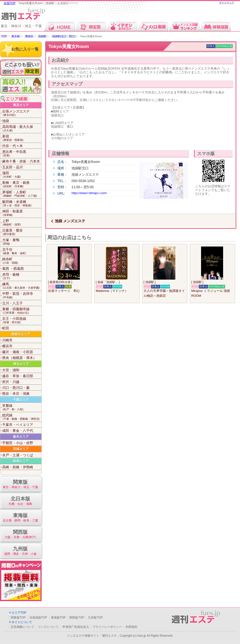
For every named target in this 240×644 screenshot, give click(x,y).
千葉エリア (21, 400)
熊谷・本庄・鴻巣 (16, 394)
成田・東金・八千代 (18, 431)
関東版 (20, 484)
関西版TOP (77, 618)
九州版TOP (95, 618)
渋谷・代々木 (12, 146)
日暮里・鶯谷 (22, 232)
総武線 (22, 417)
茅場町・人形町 (22, 194)
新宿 (22, 138)
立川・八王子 (12, 303)
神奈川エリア (21, 334)
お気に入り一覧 (25, 49)
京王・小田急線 (22, 320)
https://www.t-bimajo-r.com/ (89, 193)
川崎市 (7, 340)
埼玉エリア (21, 364)
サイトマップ (227, 3)
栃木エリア (21, 437)
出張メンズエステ (22, 113)
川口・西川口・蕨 (16, 388)
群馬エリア (21, 461)
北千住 (22, 251)
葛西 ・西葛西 (13, 269)
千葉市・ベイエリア (18, 425)
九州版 (20, 551)
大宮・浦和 (11, 370)
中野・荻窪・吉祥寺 (22, 295)
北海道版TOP (38, 618)
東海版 (20, 518)
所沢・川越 (11, 382)
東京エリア (21, 105)
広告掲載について (23, 627)
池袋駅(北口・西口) (64, 36)
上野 (22, 223)
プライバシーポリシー (107, 627)
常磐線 (22, 407)
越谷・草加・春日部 (18, 376)
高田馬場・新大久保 (22, 129)
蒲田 (22, 175)
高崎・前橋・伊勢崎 (18, 467)
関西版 (20, 534)
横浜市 (7, 346)
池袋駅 (42, 36)
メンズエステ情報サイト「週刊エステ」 (93, 636)
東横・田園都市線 (22, 311)
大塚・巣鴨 (22, 242)
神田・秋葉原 (22, 213)
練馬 (22, 286)
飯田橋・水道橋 (22, 204)
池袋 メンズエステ (70, 221)
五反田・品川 (12, 167)
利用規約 (132, 627)
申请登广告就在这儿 (76, 627)
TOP (4, 36)
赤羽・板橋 (22, 276)
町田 (6, 328)
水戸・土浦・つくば (18, 455)
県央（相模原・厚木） (19, 358)
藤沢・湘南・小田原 (18, 352)
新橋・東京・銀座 (22, 184)
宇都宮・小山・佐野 (18, 443)
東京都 (16, 36)
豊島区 (29, 36)
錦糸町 (22, 261)
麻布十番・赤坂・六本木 (21, 161)
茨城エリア (21, 449)
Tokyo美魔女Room (69, 46)
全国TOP (10, 3)
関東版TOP (18, 618)
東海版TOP (58, 618)
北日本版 (20, 501)
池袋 (6, 121)
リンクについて (48, 627)
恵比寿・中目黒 (22, 154)
